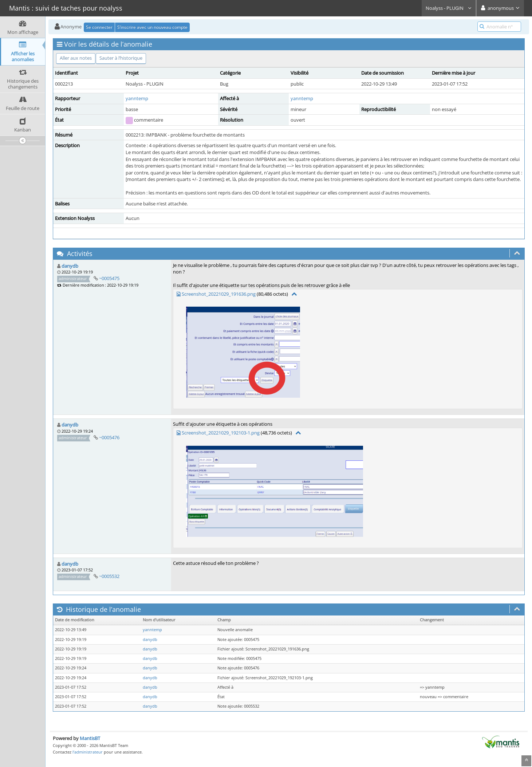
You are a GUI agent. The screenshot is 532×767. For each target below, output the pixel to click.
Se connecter (99, 27)
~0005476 (109, 437)
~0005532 (109, 576)
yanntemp (137, 98)
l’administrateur (88, 752)
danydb (70, 266)
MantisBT (90, 738)
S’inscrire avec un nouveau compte (152, 27)
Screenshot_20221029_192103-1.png (221, 433)
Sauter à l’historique (121, 58)
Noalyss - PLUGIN (449, 8)
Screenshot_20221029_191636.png (219, 294)
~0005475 (109, 278)
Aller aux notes (76, 58)
